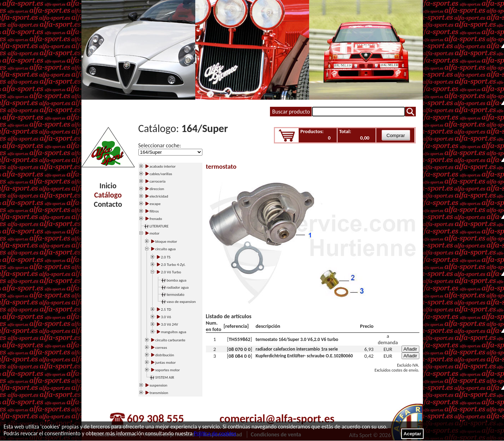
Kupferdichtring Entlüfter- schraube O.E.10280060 (304, 356)
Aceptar (413, 434)
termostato (176, 295)
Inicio (108, 186)
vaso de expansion (181, 302)
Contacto (108, 204)
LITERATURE (159, 226)
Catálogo (108, 195)
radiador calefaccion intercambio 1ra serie (297, 349)
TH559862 (240, 339)
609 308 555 (155, 419)
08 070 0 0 (240, 349)
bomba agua (177, 280)
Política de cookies (215, 433)
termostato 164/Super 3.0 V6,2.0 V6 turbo (297, 339)
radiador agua (178, 287)
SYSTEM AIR (165, 377)
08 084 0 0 (240, 356)
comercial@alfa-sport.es (277, 419)
